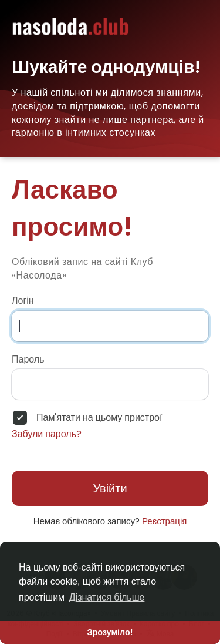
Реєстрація (164, 521)
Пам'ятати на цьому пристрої (99, 418)
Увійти (110, 488)
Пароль (28, 360)
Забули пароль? (47, 434)
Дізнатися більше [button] (107, 597)
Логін (23, 301)
